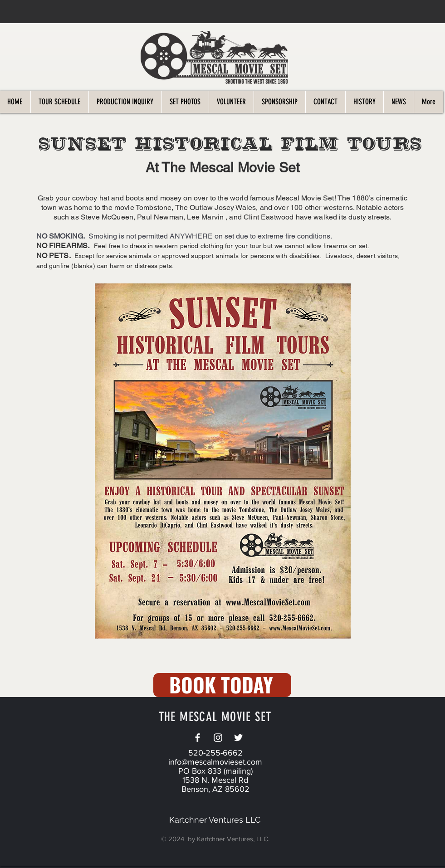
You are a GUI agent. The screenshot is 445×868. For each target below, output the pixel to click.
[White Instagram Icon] (218, 738)
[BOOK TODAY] (222, 685)
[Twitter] (238, 738)
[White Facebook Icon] (198, 738)
